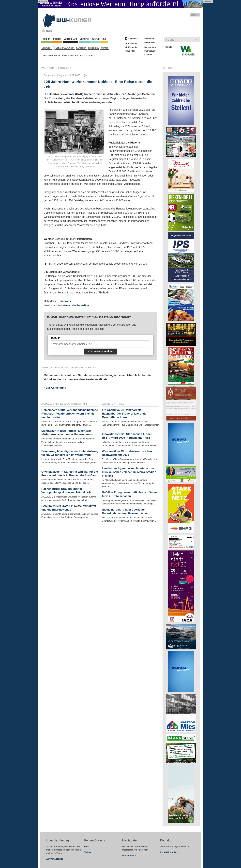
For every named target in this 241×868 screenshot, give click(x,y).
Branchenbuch (70, 55)
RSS (86, 846)
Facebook (133, 39)
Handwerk (65, 301)
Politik (57, 39)
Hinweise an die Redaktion (73, 305)
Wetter (105, 48)
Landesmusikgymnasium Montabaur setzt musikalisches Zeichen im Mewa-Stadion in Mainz (130, 472)
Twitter (88, 852)
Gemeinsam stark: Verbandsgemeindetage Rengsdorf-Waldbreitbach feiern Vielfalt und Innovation (70, 414)
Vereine (84, 39)
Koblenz (65, 68)
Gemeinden (94, 48)
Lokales (48, 48)
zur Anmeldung (56, 388)
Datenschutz (150, 47)
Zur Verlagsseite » (55, 859)
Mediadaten (150, 42)
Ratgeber (81, 48)
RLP (104, 39)
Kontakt (148, 55)
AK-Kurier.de (131, 44)
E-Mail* (55, 338)
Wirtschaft (71, 39)
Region (46, 39)
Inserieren (149, 39)
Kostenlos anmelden (101, 351)
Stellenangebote (51, 55)
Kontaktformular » (169, 852)
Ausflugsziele (87, 55)
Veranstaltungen (65, 48)
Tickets (169, 47)
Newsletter (130, 51)
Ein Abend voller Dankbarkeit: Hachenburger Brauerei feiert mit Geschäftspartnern (124, 414)
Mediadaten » (129, 856)
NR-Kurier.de (131, 47)
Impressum (150, 51)
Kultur (96, 39)
